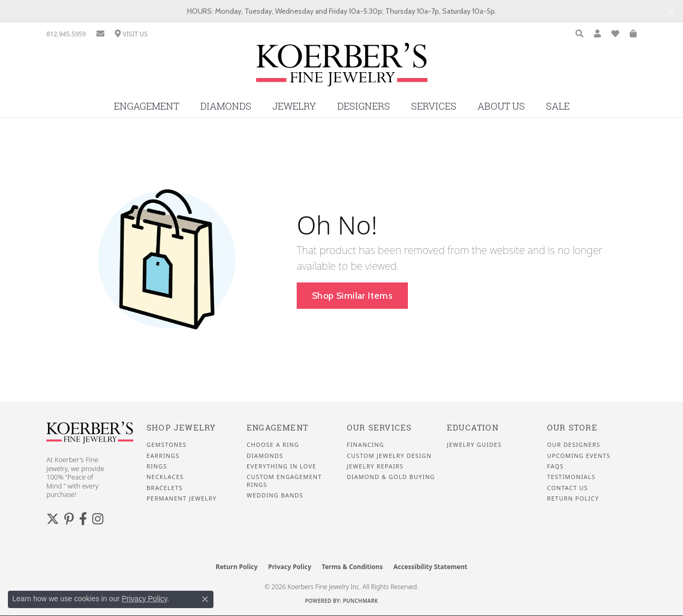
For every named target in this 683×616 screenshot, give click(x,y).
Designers (364, 106)
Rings (157, 466)
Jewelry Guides (474, 445)
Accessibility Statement (430, 567)
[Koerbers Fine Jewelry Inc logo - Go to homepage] (342, 69)
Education (473, 428)
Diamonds (226, 106)
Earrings (163, 456)
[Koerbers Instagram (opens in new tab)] (98, 519)
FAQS (555, 466)
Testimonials (571, 477)
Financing (365, 445)
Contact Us (568, 488)
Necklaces (165, 477)
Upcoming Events (579, 456)
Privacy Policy (290, 567)
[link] (66, 34)
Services (434, 106)
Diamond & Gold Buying (391, 477)
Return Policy (573, 498)
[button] (579, 34)
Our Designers (574, 445)
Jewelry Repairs (375, 466)
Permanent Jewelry (182, 498)
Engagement (147, 106)
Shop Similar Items (352, 295)
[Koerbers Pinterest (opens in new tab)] (69, 519)
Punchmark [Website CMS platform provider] (361, 601)
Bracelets (165, 488)
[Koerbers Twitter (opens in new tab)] (53, 519)
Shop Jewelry (181, 428)
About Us (501, 106)
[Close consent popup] (205, 599)
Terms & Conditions (353, 567)
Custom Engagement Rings (284, 481)
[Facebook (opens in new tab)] (83, 519)
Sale (558, 106)
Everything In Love (281, 466)
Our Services (379, 428)
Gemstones (167, 445)
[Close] (670, 11)
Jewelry (294, 106)
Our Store (572, 428)
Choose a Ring (273, 445)
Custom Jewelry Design (389, 456)
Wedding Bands (275, 495)
